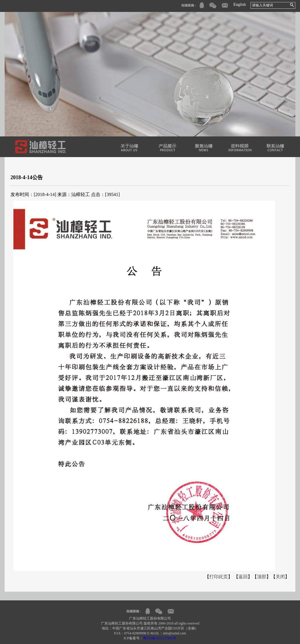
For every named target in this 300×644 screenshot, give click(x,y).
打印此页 (219, 577)
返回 (243, 577)
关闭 (280, 577)
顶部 (262, 577)
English (240, 5)
